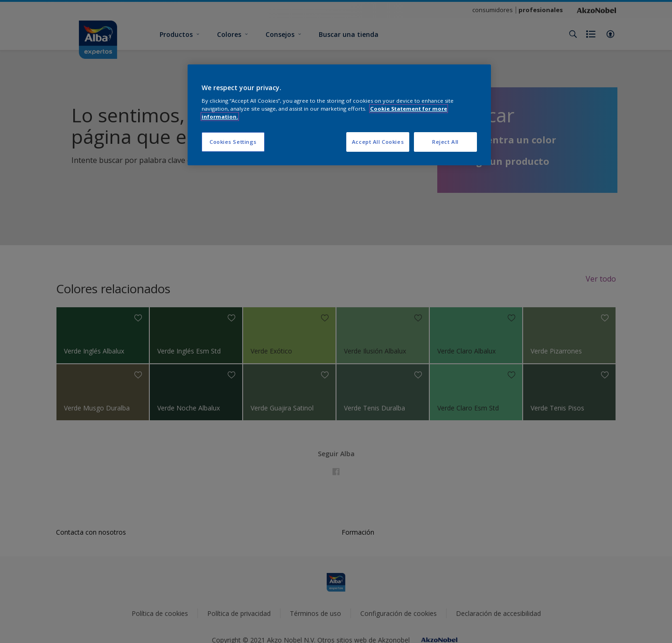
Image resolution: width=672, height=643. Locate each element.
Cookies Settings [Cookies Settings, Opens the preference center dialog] (233, 142)
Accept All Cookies (378, 142)
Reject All (445, 142)
